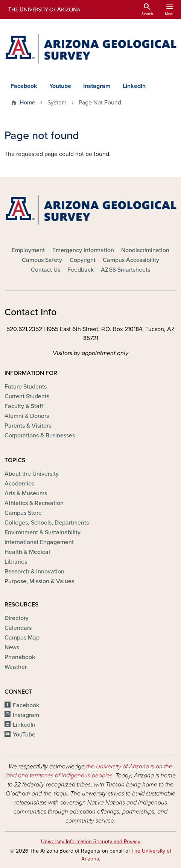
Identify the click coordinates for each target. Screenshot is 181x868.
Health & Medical (27, 552)
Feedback (81, 270)
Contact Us (46, 270)
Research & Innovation (34, 572)
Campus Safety (42, 260)
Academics (19, 484)
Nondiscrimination (145, 250)
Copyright (83, 260)
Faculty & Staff (24, 406)
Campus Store (23, 513)
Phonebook (20, 657)
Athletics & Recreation (34, 503)
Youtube (60, 86)
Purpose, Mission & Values (39, 581)
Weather (16, 667)
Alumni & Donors (27, 416)
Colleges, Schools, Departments (47, 523)
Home (27, 103)
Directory (17, 618)
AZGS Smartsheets (125, 270)
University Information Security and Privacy (91, 842)
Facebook (24, 86)
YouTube (24, 735)
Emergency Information (83, 250)
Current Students (27, 396)
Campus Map (22, 638)
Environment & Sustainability (43, 532)
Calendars (18, 628)
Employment (28, 250)
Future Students (26, 387)
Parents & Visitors (28, 426)
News (12, 647)
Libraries (16, 562)
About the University (32, 474)
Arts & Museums (26, 493)
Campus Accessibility (131, 260)
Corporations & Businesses (40, 436)
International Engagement (39, 542)
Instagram (97, 86)
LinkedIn (134, 86)
